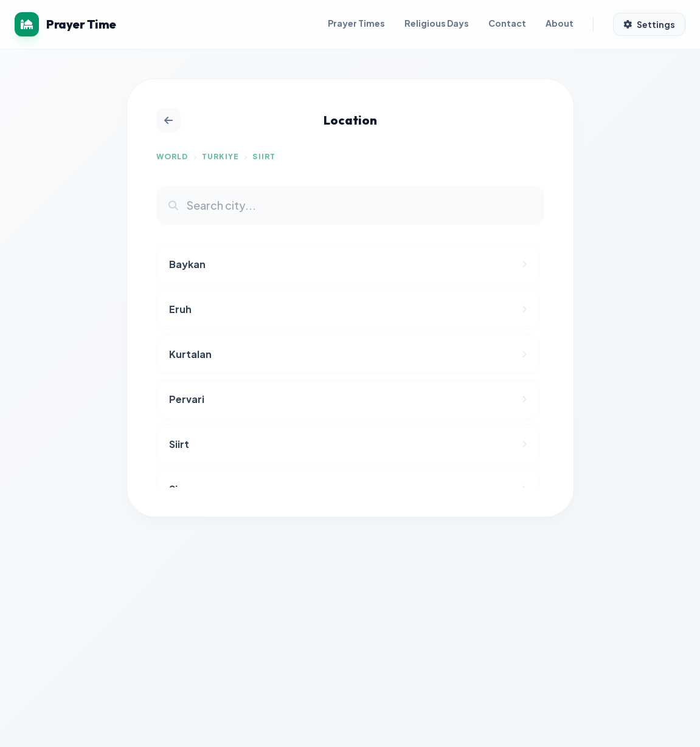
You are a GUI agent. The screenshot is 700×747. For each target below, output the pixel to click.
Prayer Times (356, 23)
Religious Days (437, 23)
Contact (507, 23)
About (560, 23)
